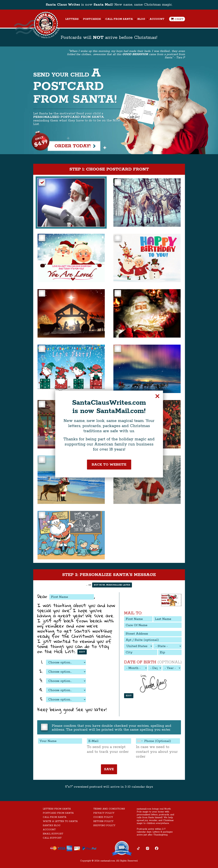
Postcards (92, 19)
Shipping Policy (104, 826)
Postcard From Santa (58, 813)
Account (157, 19)
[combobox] (140, 741)
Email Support (53, 834)
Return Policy (103, 821)
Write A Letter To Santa (60, 821)
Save (109, 769)
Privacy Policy (104, 813)
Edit (82, 652)
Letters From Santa (57, 809)
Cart (177, 19)
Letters (72, 19)
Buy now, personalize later (112, 585)
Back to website (109, 464)
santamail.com (108, 861)
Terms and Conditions (109, 809)
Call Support (52, 838)
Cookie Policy (103, 817)
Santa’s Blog (52, 826)
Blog (141, 19)
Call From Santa (119, 19)
